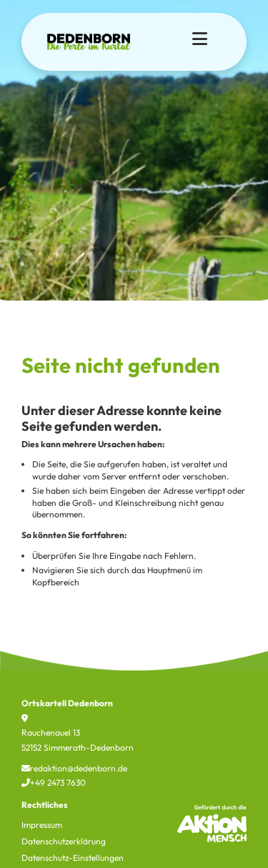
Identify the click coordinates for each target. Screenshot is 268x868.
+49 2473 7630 (54, 782)
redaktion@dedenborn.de (74, 768)
